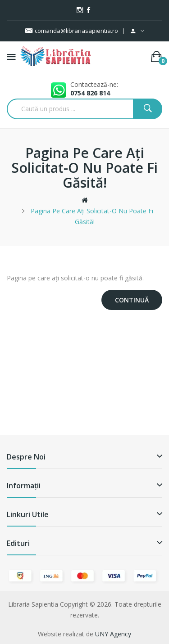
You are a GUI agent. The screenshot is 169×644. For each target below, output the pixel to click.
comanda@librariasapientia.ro (72, 31)
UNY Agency (113, 634)
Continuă (132, 300)
